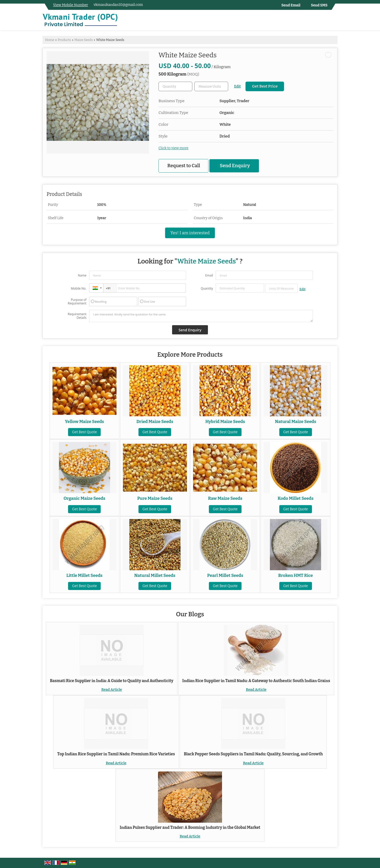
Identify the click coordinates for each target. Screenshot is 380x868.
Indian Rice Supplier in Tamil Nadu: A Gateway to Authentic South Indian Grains (256, 681)
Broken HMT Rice (296, 575)
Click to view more (173, 148)
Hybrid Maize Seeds (225, 421)
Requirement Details (77, 316)
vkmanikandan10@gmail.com (118, 5)
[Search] (334, 21)
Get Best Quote (84, 432)
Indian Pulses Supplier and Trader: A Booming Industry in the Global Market (190, 828)
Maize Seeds (83, 40)
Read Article (112, 690)
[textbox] (211, 86)
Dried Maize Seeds (155, 421)
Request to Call (184, 166)
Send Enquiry (235, 166)
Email (209, 275)
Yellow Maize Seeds (84, 421)
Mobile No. (79, 288)
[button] (71, 5)
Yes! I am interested (190, 233)
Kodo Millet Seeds (295, 498)
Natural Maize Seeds (296, 421)
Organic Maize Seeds (84, 498)
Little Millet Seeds (84, 575)
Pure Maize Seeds (155, 498)
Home (50, 40)
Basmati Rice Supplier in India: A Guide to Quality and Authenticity (112, 681)
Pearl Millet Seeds (225, 575)
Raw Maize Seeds (225, 498)
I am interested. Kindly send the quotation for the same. (201, 316)
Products (64, 40)
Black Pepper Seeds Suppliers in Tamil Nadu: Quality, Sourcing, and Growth (253, 754)
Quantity (207, 288)
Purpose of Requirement (77, 302)
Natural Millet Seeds (155, 575)
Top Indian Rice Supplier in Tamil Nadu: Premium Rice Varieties (116, 754)
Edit (237, 86)
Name (82, 275)
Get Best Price (265, 86)
